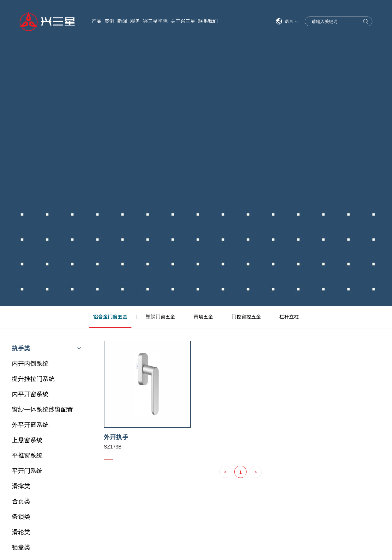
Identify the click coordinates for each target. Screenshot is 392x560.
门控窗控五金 (246, 317)
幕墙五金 (203, 317)
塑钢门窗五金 (160, 317)
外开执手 (116, 437)
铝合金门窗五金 (110, 317)
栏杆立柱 (289, 317)
